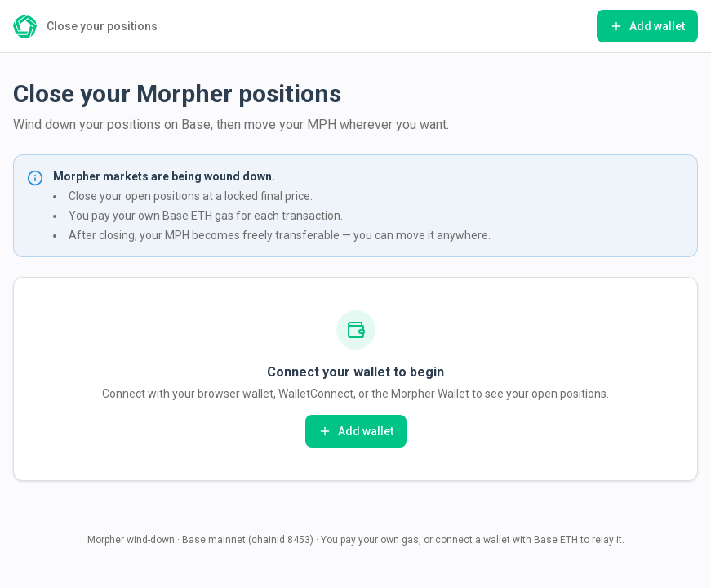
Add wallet (647, 26)
